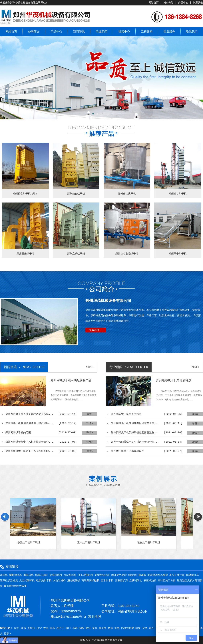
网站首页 (154, 3)
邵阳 (88, 628)
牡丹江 (60, 628)
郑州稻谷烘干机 (178, 194)
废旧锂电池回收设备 (15, 586)
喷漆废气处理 (119, 575)
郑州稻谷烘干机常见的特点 (174, 381)
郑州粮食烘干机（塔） (25, 194)
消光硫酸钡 (74, 581)
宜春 (117, 628)
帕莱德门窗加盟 (137, 575)
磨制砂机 (29, 575)
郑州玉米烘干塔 (25, 254)
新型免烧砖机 (102, 575)
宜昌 (23, 628)
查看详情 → (96, 330)
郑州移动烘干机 (127, 194)
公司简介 (34, 32)
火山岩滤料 (59, 581)
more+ (90, 367)
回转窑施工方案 (167, 581)
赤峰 (81, 628)
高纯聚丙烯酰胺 (90, 581)
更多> (7, 634)
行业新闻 (101, 32)
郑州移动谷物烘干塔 (127, 254)
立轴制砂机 (136, 581)
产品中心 (183, 3)
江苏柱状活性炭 (9, 581)
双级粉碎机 (56, 575)
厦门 (68, 628)
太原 (46, 628)
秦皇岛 (102, 628)
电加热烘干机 (44, 581)
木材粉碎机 (70, 575)
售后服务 (169, 32)
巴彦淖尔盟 (128, 628)
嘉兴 (151, 628)
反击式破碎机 (27, 581)
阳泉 (138, 628)
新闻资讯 (79, 32)
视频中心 (124, 32)
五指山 (31, 628)
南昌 (52, 628)
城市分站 (168, 3)
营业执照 (95, 617)
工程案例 (147, 32)
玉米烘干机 (107, 581)
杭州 (17, 628)
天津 (144, 628)
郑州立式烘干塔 (76, 254)
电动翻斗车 (193, 575)
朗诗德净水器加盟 (158, 575)
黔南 (110, 628)
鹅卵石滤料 (41, 575)
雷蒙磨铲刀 (121, 581)
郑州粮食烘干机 (76, 194)
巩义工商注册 (177, 575)
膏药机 (4, 575)
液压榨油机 (150, 581)
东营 (95, 628)
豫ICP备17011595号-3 (68, 617)
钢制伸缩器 (15, 575)
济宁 (39, 628)
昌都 (75, 628)
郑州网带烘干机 (178, 254)
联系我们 (198, 3)
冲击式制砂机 (85, 575)
